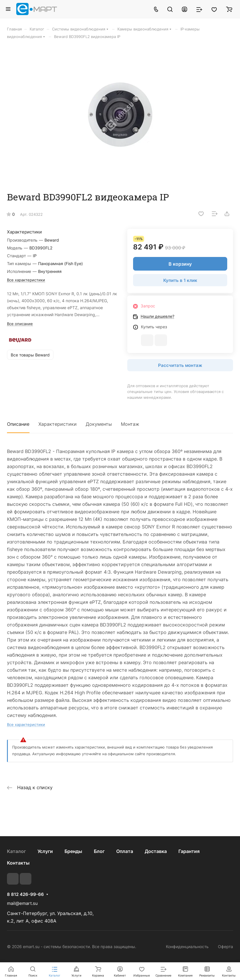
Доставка (156, 851)
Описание (18, 424)
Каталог (16, 851)
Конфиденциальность (187, 947)
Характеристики (58, 424)
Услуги (45, 851)
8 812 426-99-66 (25, 894)
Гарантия (189, 851)
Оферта (225, 947)
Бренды (73, 851)
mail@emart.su (22, 903)
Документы (99, 424)
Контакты (18, 863)
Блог (99, 851)
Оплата (125, 851)
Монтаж (130, 424)
